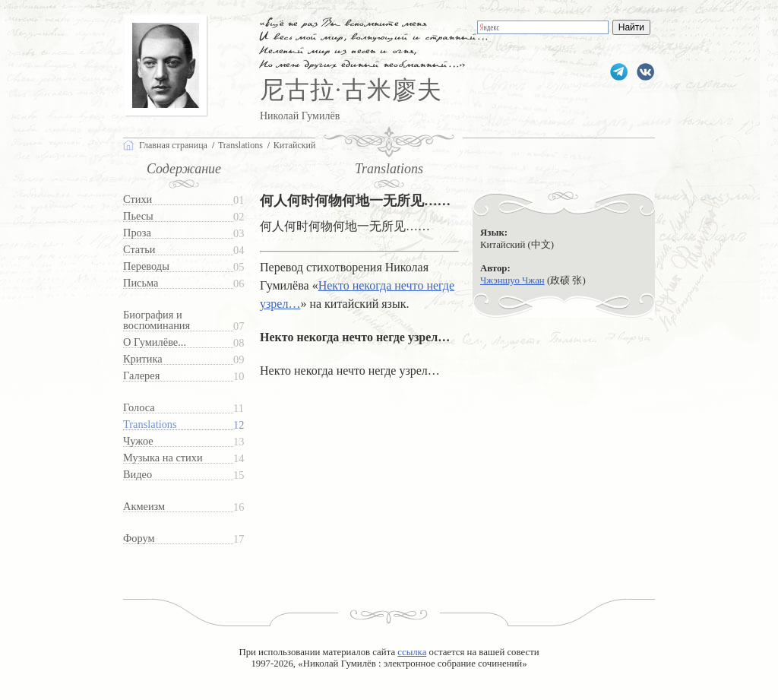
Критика (143, 359)
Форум (139, 538)
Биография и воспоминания (157, 320)
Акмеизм (144, 507)
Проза (137, 233)
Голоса (139, 408)
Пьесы (138, 216)
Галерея (141, 376)
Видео (138, 475)
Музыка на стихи (163, 458)
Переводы (146, 266)
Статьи (139, 250)
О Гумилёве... (155, 342)
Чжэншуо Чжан (512, 280)
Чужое (138, 441)
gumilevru (645, 72)
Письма (141, 283)
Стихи (138, 200)
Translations (150, 424)
